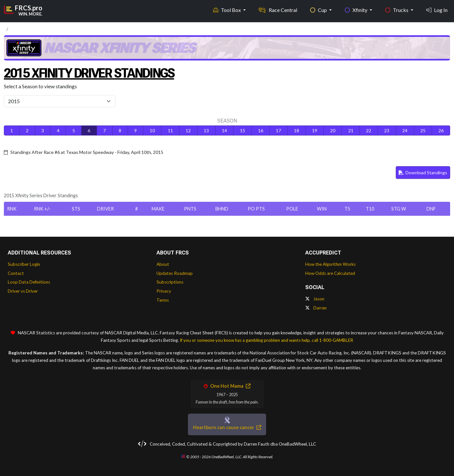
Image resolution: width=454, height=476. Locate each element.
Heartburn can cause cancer (227, 427)
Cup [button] (319, 10)
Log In (437, 10)
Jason (315, 299)
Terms (163, 300)
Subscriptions (170, 282)
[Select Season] (60, 101)
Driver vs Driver (23, 291)
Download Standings (423, 173)
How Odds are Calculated (330, 273)
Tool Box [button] (227, 10)
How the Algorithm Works (330, 264)
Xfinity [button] (357, 10)
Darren (316, 308)
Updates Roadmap (175, 273)
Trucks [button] (397, 10)
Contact (16, 273)
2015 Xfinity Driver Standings (89, 73)
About (163, 264)
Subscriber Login (24, 264)
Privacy (164, 291)
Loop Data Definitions (29, 282)
